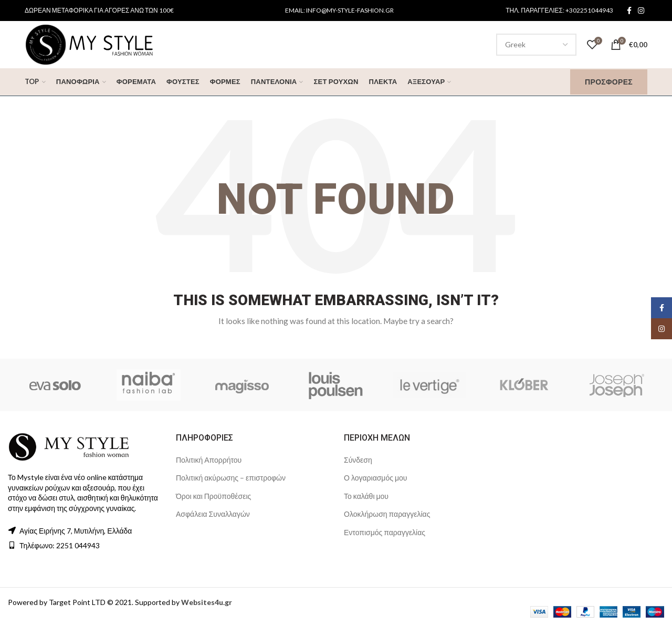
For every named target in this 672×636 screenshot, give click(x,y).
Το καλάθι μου (366, 496)
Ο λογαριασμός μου (375, 478)
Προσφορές (609, 82)
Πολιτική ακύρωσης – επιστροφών (231, 478)
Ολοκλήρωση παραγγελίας (387, 514)
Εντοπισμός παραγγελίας (385, 532)
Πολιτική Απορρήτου (209, 460)
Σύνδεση (358, 460)
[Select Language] (536, 45)
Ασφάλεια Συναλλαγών (213, 514)
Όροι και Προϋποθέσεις (213, 496)
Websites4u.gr (207, 602)
